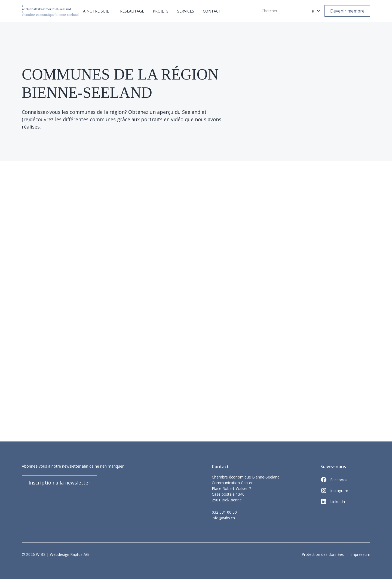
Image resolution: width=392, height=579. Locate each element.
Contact (212, 11)
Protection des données (323, 554)
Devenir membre (347, 11)
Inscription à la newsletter (59, 483)
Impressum (360, 554)
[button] (97, 11)
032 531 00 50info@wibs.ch (224, 515)
